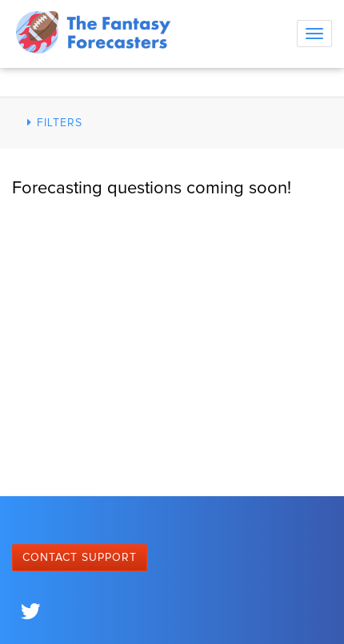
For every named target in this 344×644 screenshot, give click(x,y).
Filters (52, 123)
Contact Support (80, 558)
